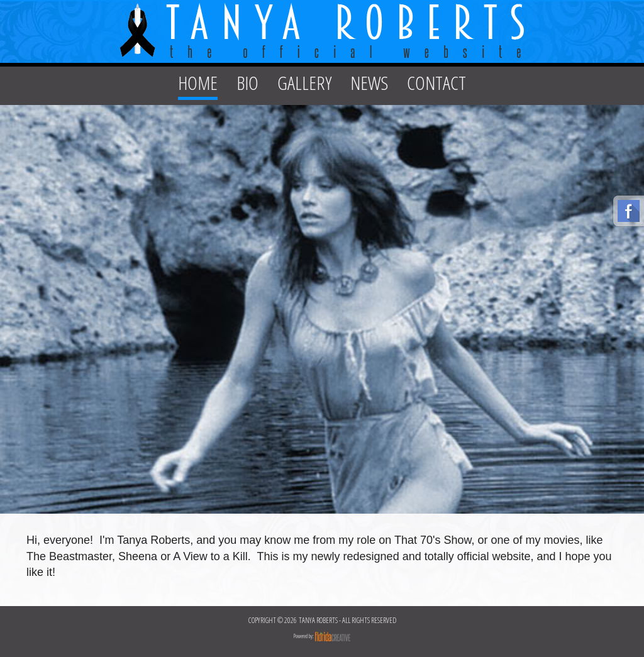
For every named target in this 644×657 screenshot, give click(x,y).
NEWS (369, 83)
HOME (198, 83)
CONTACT (436, 83)
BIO (247, 83)
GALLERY (304, 83)
